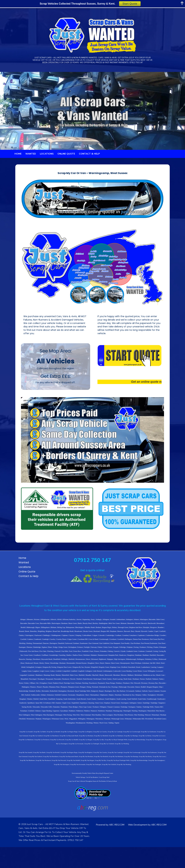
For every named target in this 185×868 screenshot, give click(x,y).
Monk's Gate (156, 697)
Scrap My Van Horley (131, 775)
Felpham (46, 674)
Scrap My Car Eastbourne (142, 750)
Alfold (52, 646)
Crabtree (123, 662)
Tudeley (53, 729)
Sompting (150, 717)
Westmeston (69, 737)
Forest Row (141, 674)
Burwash (81, 658)
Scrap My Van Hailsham (102, 775)
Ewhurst (153, 670)
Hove (133, 685)
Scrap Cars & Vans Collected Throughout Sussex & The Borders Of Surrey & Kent (93, 800)
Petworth (113, 705)
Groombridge (106, 678)
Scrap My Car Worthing (105, 762)
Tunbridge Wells (63, 729)
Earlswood (151, 666)
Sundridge (73, 725)
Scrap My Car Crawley (93, 750)
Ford (134, 674)
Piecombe (138, 705)
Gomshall (55, 678)
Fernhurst (59, 674)
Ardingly (91, 646)
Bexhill (145, 650)
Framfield (149, 674)
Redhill (110, 709)
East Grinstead (19, 670)
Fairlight (160, 670)
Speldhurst (112, 721)
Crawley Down (154, 662)
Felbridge (39, 674)
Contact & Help (89, 164)
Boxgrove (118, 654)
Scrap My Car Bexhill (47, 750)
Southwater (96, 721)
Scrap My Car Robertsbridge (107, 758)
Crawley (145, 662)
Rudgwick (51, 713)
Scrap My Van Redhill (47, 779)
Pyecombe (97, 709)
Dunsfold (143, 666)
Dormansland (120, 666)
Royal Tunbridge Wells (39, 713)
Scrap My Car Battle (33, 750)
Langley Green (34, 693)
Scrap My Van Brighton (81, 771)
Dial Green (90, 666)
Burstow (74, 658)
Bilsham (17, 654)
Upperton (114, 729)
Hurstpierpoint (160, 685)
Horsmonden (106, 685)
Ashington (122, 646)
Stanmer (140, 721)
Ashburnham (113, 646)
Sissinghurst (98, 717)
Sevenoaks (17, 717)
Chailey (123, 658)
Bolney (79, 654)
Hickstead (137, 682)
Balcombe (145, 646)
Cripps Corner (165, 662)
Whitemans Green (96, 737)
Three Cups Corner (156, 725)
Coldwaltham (33, 662)
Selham (145, 713)
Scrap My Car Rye (69, 758)
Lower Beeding (134, 693)
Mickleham (134, 697)
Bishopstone (34, 654)
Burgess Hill (59, 658)
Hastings (72, 682)
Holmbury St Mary (40, 685)
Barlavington (34, 650)
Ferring (52, 674)
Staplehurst (165, 721)
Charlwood (139, 658)
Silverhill (106, 717)
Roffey (150, 709)
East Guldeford (30, 670)
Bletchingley (44, 654)
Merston (119, 697)
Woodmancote (98, 741)
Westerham (45, 737)
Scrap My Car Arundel (20, 750)
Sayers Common (111, 713)
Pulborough (89, 709)
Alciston (29, 646)
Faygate (32, 674)
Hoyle (137, 685)
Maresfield (61, 697)
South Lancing (56, 721)
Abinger (16, 646)
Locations (47, 164)
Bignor (160, 650)
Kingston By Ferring (72, 690)
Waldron (145, 729)
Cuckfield (57, 666)
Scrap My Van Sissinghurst (130, 779)
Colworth (48, 662)
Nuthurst (140, 701)
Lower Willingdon (156, 693)
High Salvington (163, 682)
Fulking (17, 678)
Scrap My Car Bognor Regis (63, 750)
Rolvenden (156, 709)
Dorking (112, 666)
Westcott (38, 737)
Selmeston (152, 713)
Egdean (117, 670)
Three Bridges (144, 725)
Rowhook (28, 713)
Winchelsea (137, 737)
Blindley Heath (54, 654)
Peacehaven (69, 705)
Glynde (29, 678)
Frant (155, 674)
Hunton (143, 685)
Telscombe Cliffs (117, 725)
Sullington (59, 725)
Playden (166, 705)
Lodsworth (124, 693)
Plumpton (30, 709)
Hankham (35, 682)
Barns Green (50, 650)
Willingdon (120, 737)
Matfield (77, 697)
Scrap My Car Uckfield (90, 762)
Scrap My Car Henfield (82, 754)
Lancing (18, 693)
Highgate (153, 682)
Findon (72, 674)
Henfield (114, 682)
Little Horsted (104, 693)
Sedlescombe (137, 713)
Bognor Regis (71, 654)
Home (18, 164)
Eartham (158, 666)
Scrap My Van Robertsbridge (113, 779)
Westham (53, 737)
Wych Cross (120, 741)
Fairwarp (167, 670)
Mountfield (165, 697)
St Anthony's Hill (130, 721)
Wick (104, 737)
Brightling (151, 654)
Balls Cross (153, 646)
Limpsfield (73, 693)
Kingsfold (117, 690)
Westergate (106, 733)
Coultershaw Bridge (99, 662)
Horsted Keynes (117, 685)
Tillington (17, 729)
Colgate (41, 662)
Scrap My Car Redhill (42, 758)
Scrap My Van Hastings (117, 775)
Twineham (82, 729)
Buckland (51, 658)
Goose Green (80, 678)
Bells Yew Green (92, 650)
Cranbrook (130, 662)
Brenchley (143, 654)
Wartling (35, 733)
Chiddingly (148, 658)
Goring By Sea (70, 678)
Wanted (31, 164)
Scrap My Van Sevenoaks (163, 779)
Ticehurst (166, 725)
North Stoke (113, 701)
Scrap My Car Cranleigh (109, 750)
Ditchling (105, 666)
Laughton (43, 693)
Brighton (158, 654)
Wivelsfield (65, 741)
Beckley (73, 650)
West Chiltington (83, 733)
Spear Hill (120, 721)
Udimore (96, 729)
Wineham (145, 737)
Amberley (65, 646)
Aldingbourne (37, 646)
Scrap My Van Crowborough (127, 771)
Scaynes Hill (122, 713)
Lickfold (66, 693)
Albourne (22, 646)
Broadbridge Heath (21, 658)
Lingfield (88, 693)
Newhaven (51, 701)
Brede (137, 654)
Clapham (166, 658)
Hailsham (139, 678)
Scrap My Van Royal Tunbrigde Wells (92, 779)
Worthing (106, 741)
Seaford (129, 713)
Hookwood (64, 685)
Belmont (101, 650)
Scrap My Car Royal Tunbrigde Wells (87, 758)
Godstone (48, 678)
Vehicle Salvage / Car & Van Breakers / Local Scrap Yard (92, 796)
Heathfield (100, 682)
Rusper (58, 713)
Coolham (65, 662)
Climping (25, 662)
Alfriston (58, 646)
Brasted (131, 654)
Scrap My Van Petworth (33, 779)
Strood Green (42, 725)
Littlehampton (115, 693)
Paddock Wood (34, 705)
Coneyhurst (79, 662)
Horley (77, 685)
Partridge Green (45, 705)
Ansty (85, 646)
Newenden (43, 701)
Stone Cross (26, 725)
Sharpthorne (26, 717)
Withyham (166, 737)
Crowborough (40, 666)
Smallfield (142, 717)
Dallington (65, 666)
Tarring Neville (97, 725)
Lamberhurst (168, 690)
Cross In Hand (30, 666)
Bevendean (138, 650)
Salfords (102, 713)
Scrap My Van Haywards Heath (54, 775)
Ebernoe (103, 670)
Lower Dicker (144, 693)
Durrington (136, 666)
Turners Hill (73, 729)
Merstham (112, 697)
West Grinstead (133, 733)
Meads (97, 697)
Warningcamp (18, 733)
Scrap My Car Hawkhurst (32, 754)
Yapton (134, 741)
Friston (160, 674)
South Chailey (26, 721)
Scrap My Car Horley (126, 754)
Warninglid (28, 733)
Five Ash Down (97, 674)
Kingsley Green (126, 690)
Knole (161, 690)
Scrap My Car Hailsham (97, 754)
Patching (61, 705)
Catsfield (116, 658)
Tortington (46, 729)
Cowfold (116, 662)
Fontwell (121, 674)
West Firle (123, 733)
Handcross (20, 682)
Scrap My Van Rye (75, 779)
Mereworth (104, 697)
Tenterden (127, 725)
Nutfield (134, 701)
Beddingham (81, 650)
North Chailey (92, 701)
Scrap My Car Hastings (112, 754)
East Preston (71, 670)
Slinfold (126, 717)
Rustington (65, 713)
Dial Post (97, 666)
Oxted (26, 705)
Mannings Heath (45, 697)
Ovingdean (19, 705)
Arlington (98, 646)
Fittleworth (87, 674)
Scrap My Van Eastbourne (144, 771)
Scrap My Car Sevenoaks (157, 758)
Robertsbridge (135, 709)
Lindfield (81, 693)
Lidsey (59, 693)
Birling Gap (25, 654)
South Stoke (77, 721)
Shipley (57, 717)
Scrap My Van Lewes (145, 775)
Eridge (128, 670)
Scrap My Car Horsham (67, 754)
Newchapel (18, 701)
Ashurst (129, 646)
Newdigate (26, 701)
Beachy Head (65, 650)
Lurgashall (19, 697)
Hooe (58, 685)
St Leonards (87, 713)
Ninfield (65, 701)
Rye (71, 713)
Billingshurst (167, 650)
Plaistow (154, 705)
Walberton (138, 729)
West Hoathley (144, 733)
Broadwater (32, 658)
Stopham (34, 725)
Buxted (92, 658)
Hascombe (57, 682)
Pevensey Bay (129, 705)
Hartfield (50, 682)
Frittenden (167, 674)
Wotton (113, 741)
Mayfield (91, 697)
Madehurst (35, 697)
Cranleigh (138, 662)
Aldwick (46, 646)
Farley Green (24, 674)
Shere (33, 717)
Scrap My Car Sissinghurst (125, 758)
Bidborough (152, 650)
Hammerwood (155, 678)
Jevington (61, 690)
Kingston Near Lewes (87, 690)
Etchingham (145, 670)
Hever (131, 682)
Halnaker (146, 678)
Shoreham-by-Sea (74, 717)
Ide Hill (31, 690)
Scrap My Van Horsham (71, 775)
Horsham (98, 685)
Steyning (18, 725)
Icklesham (24, 690)
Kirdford (147, 690)
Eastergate (95, 670)
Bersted (115, 650)
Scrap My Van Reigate (62, 779)
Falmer (16, 674)
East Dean (87, 670)
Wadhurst (130, 729)
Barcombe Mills (23, 650)
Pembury (95, 705)
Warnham (167, 729)
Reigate (116, 709)
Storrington (51, 725)
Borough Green (87, 654)
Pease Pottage (86, 705)
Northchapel (83, 701)
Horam (71, 685)
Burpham (67, 658)
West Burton (61, 733)
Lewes (54, 693)
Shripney (84, 717)
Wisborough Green (156, 737)
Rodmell (143, 709)
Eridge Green (136, 670)
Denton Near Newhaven (78, 666)
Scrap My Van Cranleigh (111, 771)
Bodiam (62, 654)
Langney (25, 693)
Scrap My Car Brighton (79, 750)
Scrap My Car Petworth (28, 758)
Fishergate (79, 674)
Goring (62, 678)
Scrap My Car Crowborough (125, 750)
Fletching (114, 674)
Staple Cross (148, 721)
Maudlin (84, 697)
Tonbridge (38, 729)
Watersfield (52, 733)
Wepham (76, 737)
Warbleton (159, 729)
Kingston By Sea (100, 690)
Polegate (49, 709)
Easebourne (166, 666)
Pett (108, 705)
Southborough (86, 721)
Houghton (126, 685)
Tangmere (88, 725)
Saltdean (95, 713)
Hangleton (28, 682)
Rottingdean (19, 713)
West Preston (19, 737)
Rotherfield (165, 709)
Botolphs (110, 654)
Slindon (120, 717)
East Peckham (61, 670)
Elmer (123, 670)
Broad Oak (166, 654)
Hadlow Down (130, 678)
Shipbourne (50, 717)
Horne (83, 685)
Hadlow (121, 678)
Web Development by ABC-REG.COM (153, 843)
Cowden (109, 662)
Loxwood (166, 693)
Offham (164, 701)
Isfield (46, 690)
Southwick (104, 721)
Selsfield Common (163, 713)
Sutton (66, 725)
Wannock (152, 729)
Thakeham (135, 725)
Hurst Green (151, 685)
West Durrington (96, 733)
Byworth (98, 658)
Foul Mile (128, 674)
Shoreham (64, 717)
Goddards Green (38, 678)
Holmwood (51, 685)
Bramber (125, 654)
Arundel (105, 646)
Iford (41, 690)
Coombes (72, 662)
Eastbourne (79, 670)
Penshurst (102, 705)
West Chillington (71, 733)
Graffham (97, 678)
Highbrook (145, 682)
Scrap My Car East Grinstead (159, 750)
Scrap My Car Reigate (56, 758)
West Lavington (154, 733)
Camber (105, 658)
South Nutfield (67, 721)
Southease (36, 721)
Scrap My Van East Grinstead (162, 771)
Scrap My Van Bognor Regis (64, 771)
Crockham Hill (19, 666)
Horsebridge (90, 685)
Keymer (110, 690)
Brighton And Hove (100, 654)
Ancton (71, 646)
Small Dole (134, 717)
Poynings (81, 709)
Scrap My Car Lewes (140, 754)
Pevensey (120, 705)
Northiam (121, 701)
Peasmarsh (77, 705)
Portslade (62, 709)
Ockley (158, 701)
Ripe (127, 709)
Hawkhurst (80, 682)
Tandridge (80, 725)
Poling (55, 709)
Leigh (49, 693)
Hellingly (108, 682)
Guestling (114, 678)
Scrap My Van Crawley (95, 771)
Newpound (35, 701)
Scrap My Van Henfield (86, 775)
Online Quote (66, 164)
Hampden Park (165, 678)
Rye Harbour (78, 713)
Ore (168, 701)
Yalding (128, 741)
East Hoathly (51, 670)
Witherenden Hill (54, 741)
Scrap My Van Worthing (108, 783)
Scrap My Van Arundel (21, 771)
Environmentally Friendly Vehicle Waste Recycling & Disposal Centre (92, 792)
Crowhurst (49, 666)
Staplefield (157, 721)
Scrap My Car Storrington (141, 758)
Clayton (18, 662)
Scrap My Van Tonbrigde (77, 783)
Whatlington (85, 737)
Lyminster (27, 697)
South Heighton (45, 721)
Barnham (42, 650)
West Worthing (29, 737)
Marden (54, 697)
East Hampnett (41, 670)
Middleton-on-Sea (145, 697)
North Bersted (73, 701)
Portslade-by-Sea (71, 709)
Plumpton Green (40, 709)
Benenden (108, 650)
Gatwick (23, 678)
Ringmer (122, 709)
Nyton (152, 701)
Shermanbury (40, 717)
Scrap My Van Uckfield (93, 783)
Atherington (136, 646)
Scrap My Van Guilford (21, 775)
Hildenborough (20, 685)
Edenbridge (110, 670)
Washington (43, 733)
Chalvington (131, 658)
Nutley (147, 701)
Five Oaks (106, 674)
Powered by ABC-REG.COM (116, 843)
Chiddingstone (157, 658)
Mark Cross (70, 697)
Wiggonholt (111, 737)
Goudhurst (89, 678)
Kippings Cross (137, 690)
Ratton (104, 709)
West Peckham (166, 733)
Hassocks (65, 682)
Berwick (122, 650)
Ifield (36, 690)
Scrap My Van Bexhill (48, 771)
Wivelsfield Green (76, 741)
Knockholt (154, 690)
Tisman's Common (28, 729)
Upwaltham (122, 729)
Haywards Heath (90, 682)
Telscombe (107, 725)
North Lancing (103, 701)
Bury (87, 658)
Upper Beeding (105, 729)
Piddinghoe (146, 705)
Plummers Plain (21, 709)
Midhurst (126, 697)
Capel (110, 658)
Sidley (90, 717)
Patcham (54, 705)
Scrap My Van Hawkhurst (36, 775)
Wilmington (128, 737)
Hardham (43, 682)
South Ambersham (160, 717)
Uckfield (89, 729)
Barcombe (161, 646)
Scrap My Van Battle (35, 771)
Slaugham (113, 717)
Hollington (30, 685)
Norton (128, 701)
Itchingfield (53, 690)
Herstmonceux (123, 682)
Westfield (60, 737)
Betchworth (129, 650)
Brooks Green (42, 658)
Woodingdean (87, 741)
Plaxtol (160, 705)
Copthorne (88, 662)
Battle (57, 650)
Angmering (79, 646)
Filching (66, 674)
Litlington (96, 693)
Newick (58, 701)
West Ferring (115, 733)
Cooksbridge (56, 662)
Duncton (128, 666)
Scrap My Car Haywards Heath (50, 754)
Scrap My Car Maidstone (154, 754)
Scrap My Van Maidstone (159, 775)
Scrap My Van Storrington (147, 779)
